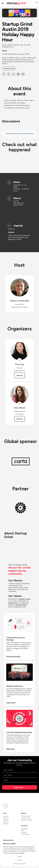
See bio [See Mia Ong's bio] (20, 375)
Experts (5, 818)
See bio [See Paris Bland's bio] (20, 419)
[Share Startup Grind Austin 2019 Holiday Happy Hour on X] (9, 74)
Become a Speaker (27, 820)
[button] (37, 3)
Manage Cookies (19, 864)
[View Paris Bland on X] (19, 404)
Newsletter (24, 829)
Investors (6, 816)
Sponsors (6, 822)
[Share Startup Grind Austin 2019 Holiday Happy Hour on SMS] (23, 74)
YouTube (24, 832)
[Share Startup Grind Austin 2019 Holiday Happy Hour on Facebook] (4, 74)
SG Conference (26, 816)
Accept (19, 856)
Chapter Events (26, 818)
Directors (6, 824)
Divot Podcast (25, 834)
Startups (6, 820)
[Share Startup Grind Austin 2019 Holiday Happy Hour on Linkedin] (13, 74)
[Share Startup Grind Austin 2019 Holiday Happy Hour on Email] (18, 74)
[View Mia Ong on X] (19, 360)
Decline (19, 860)
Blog (22, 831)
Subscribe (19, 787)
